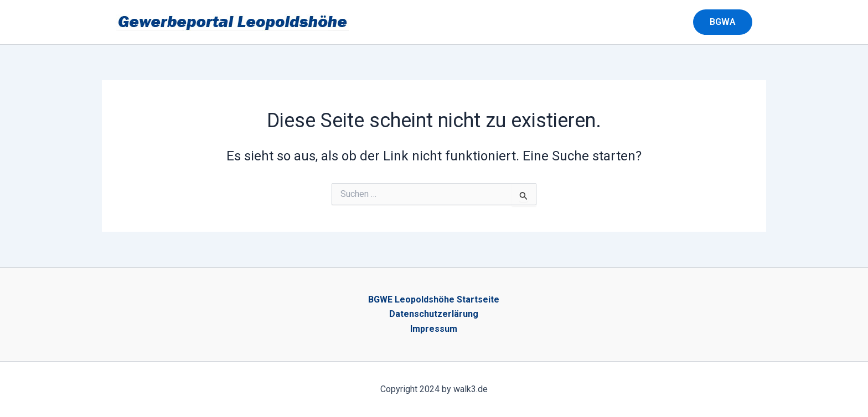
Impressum (434, 329)
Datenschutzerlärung (434, 314)
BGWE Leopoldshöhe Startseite (434, 299)
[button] (730, 22)
